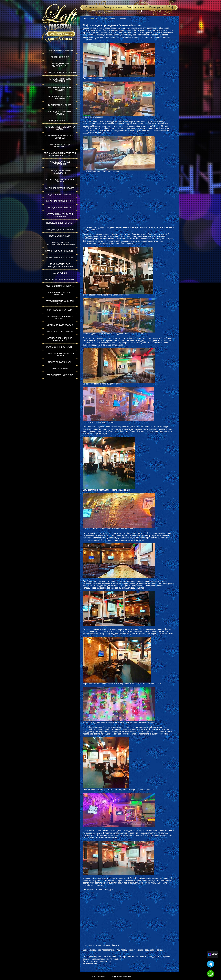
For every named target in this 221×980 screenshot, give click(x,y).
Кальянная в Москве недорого (60, 294)
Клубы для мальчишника (60, 201)
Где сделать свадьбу (60, 195)
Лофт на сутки (60, 369)
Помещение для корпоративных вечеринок (60, 244)
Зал (129, 7)
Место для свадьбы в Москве (60, 113)
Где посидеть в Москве (60, 375)
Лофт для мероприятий (60, 51)
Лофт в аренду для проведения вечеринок (60, 265)
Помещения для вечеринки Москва (60, 128)
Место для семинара (60, 362)
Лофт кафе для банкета (60, 310)
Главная (86, 18)
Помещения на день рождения (60, 80)
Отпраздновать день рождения (60, 89)
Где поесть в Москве (60, 105)
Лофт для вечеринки (60, 120)
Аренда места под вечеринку (60, 145)
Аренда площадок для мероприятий (60, 339)
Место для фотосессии (60, 325)
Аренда (139, 7)
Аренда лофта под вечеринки (60, 163)
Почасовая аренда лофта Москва (60, 355)
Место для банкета (60, 236)
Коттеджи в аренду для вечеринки (60, 215)
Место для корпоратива (60, 332)
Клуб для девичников (60, 208)
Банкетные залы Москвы (60, 258)
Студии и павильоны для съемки (60, 302)
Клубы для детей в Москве (60, 188)
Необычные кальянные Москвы (60, 318)
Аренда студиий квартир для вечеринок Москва (60, 154)
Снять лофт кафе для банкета (97, 961)
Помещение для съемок (60, 223)
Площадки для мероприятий (60, 72)
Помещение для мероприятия (60, 65)
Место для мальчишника (60, 286)
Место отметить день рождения (60, 97)
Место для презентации (60, 347)
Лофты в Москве (60, 57)
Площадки (99, 18)
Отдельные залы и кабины (60, 251)
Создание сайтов (124, 977)
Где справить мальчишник (60, 279)
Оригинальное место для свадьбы (60, 137)
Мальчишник (60, 273)
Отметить (91, 7)
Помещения (156, 7)
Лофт (171, 7)
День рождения (113, 7)
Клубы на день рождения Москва (60, 181)
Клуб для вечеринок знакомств (60, 172)
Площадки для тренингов (60, 229)
